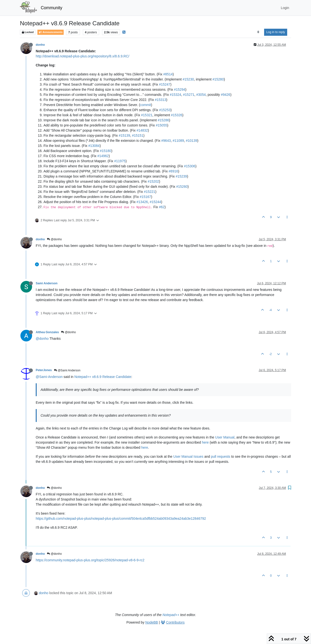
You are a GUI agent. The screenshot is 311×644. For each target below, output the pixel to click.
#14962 (103, 156)
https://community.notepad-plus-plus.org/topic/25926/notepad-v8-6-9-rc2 (90, 560)
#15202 (153, 181)
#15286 (163, 120)
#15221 (150, 192)
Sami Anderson (47, 283)
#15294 (180, 89)
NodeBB (152, 622)
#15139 (125, 135)
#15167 (145, 197)
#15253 (165, 110)
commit (145, 105)
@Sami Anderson (67, 370)
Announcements (51, 32)
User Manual (225, 437)
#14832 (142, 130)
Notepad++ (171, 615)
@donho (54, 239)
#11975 (120, 161)
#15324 (176, 95)
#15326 (177, 115)
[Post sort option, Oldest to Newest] (258, 32)
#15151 (138, 135)
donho (40, 45)
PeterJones (44, 370)
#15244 (155, 202)
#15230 (188, 79)
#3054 (201, 95)
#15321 (147, 115)
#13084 (94, 146)
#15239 (181, 176)
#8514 (168, 74)
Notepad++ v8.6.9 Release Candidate (103, 377)
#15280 (218, 79)
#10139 (192, 141)
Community (52, 8)
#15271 (189, 95)
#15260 (182, 187)
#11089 (178, 141)
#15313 (160, 100)
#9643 (166, 141)
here (205, 442)
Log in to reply (276, 32)
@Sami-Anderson (49, 377)
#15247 (165, 84)
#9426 (226, 95)
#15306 (190, 166)
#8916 (173, 171)
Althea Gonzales (47, 332)
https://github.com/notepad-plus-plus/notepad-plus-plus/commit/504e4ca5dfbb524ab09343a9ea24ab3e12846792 (121, 519)
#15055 (161, 125)
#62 (162, 207)
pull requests (220, 456)
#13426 (142, 202)
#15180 (106, 151)
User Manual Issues (188, 456)
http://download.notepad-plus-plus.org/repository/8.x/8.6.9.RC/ (82, 56)
